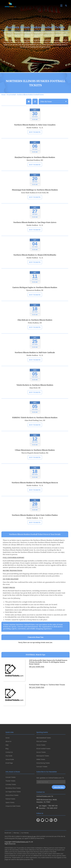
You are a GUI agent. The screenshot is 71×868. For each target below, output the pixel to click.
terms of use (32, 836)
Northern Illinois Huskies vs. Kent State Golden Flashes (35, 524)
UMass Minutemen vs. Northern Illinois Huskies (35, 458)
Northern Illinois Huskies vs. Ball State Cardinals (35, 361)
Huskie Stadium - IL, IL (35, 136)
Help (7, 745)
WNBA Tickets (41, 759)
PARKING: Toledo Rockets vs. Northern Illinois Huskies (35, 426)
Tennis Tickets (41, 745)
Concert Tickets (11, 777)
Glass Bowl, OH (35, 396)
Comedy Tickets (11, 784)
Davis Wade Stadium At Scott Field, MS (35, 201)
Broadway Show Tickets (13, 788)
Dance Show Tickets (12, 795)
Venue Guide (10, 759)
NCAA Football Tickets (43, 749)
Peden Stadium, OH (35, 331)
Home (7, 738)
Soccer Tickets (41, 752)
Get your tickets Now (37, 675)
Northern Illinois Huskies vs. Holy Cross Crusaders (35, 133)
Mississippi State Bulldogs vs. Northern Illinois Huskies (35, 198)
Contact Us (9, 752)
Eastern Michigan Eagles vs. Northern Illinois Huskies (35, 296)
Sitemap (16, 833)
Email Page (9, 763)
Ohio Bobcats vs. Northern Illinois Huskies (35, 328)
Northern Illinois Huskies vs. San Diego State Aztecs (35, 231)
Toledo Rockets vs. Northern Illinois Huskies (35, 393)
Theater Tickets (10, 781)
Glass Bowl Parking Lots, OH (35, 429)
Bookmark (8, 833)
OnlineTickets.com (22, 842)
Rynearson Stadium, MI (35, 299)
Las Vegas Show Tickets (13, 792)
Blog (7, 749)
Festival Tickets (10, 799)
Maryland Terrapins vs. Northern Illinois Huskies (35, 166)
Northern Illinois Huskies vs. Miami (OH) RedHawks (35, 263)
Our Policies (25, 833)
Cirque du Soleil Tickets (13, 806)
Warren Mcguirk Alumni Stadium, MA (35, 461)
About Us (8, 741)
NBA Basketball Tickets (44, 738)
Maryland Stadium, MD (35, 169)
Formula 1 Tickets (42, 767)
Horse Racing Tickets (43, 763)
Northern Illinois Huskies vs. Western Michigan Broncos (35, 491)
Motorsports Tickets (43, 756)
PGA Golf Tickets (42, 741)
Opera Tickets (10, 802)
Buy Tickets (35, 141)
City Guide (9, 756)
